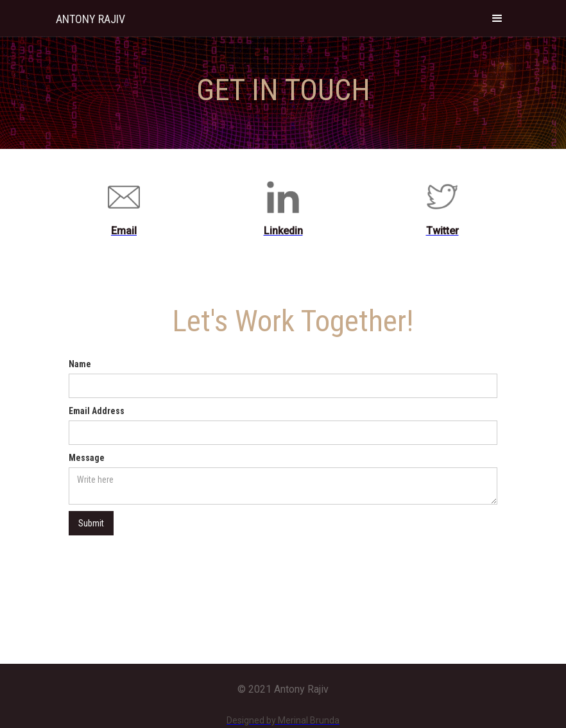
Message (87, 458)
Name (80, 364)
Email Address (97, 411)
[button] (497, 18)
